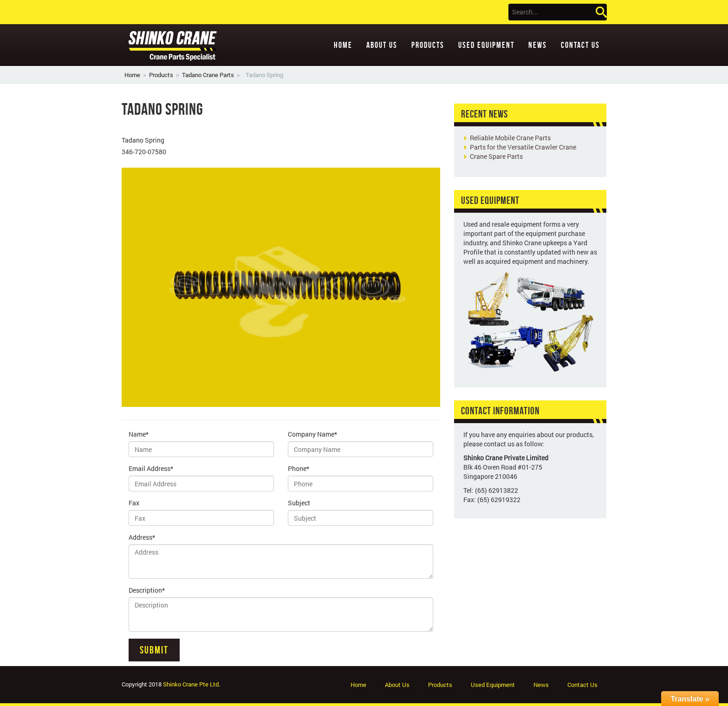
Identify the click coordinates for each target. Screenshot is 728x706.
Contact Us (580, 45)
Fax (134, 503)
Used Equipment (486, 45)
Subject (299, 503)
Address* (142, 537)
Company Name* (312, 434)
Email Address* (151, 468)
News (538, 45)
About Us (382, 45)
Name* (139, 434)
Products (428, 45)
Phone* (299, 468)
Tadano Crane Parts (208, 75)
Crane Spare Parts (496, 156)
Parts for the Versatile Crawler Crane (523, 147)
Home (343, 45)
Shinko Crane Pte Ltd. (192, 684)
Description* (147, 590)
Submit (154, 650)
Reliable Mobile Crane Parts (510, 138)
